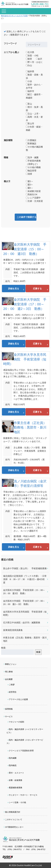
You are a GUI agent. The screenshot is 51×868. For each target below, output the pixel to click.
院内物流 (13, 765)
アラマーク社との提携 (18, 699)
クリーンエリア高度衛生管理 (21, 751)
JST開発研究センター (14, 827)
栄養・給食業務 (16, 780)
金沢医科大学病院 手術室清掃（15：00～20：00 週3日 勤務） (25, 249)
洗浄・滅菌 (32, 157)
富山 (29, 104)
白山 (29, 65)
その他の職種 (33, 167)
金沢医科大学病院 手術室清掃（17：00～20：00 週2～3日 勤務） (25, 304)
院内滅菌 (13, 758)
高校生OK (32, 194)
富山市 (30, 123)
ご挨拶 (12, 684)
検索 (38, 652)
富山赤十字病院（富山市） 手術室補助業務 (25, 568)
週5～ (30, 188)
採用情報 (9, 709)
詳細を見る (14, 288)
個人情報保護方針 (13, 812)
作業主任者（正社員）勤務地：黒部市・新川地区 (30, 427)
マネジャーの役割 (16, 722)
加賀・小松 (32, 55)
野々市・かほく (34, 62)
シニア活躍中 (33, 198)
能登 (29, 59)
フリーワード (10, 43)
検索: (4, 648)
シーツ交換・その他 (17, 802)
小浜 (29, 81)
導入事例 (9, 672)
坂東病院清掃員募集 (13, 630)
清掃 (29, 174)
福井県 (30, 71)
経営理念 (13, 692)
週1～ (30, 181)
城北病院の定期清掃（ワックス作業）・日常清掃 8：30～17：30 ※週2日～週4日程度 (25, 579)
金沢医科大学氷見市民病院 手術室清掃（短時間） (25, 359)
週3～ (30, 184)
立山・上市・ (33, 114)
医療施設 (31, 143)
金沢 (39, 59)
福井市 (30, 91)
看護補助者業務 (16, 788)
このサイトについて (14, 819)
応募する (37, 288)
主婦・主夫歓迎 (34, 201)
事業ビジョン (11, 664)
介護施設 (31, 140)
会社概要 (9, 679)
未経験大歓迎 (33, 191)
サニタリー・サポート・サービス (23, 795)
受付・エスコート (16, 773)
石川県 (30, 52)
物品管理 (31, 170)
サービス (9, 716)
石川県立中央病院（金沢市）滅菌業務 (22, 622)
